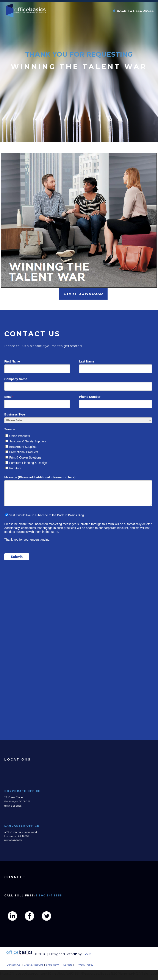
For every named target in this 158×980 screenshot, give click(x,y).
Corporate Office (22, 791)
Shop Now (52, 965)
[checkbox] (78, 451)
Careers (68, 965)
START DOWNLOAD (83, 294)
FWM (87, 954)
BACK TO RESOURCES (133, 11)
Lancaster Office (22, 826)
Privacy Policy (84, 965)
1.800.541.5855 (49, 895)
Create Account (33, 965)
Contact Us (13, 965)
